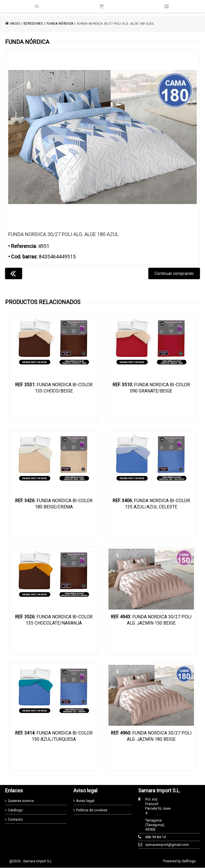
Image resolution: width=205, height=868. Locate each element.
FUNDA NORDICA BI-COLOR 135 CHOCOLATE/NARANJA (54, 620)
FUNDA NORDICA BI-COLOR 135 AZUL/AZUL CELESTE (151, 504)
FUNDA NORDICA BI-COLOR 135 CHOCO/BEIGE (54, 388)
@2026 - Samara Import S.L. (31, 861)
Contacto (15, 820)
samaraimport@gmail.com (158, 845)
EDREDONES (33, 24)
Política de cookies (92, 810)
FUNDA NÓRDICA (60, 24)
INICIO (12, 24)
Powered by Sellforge (179, 861)
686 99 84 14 (155, 837)
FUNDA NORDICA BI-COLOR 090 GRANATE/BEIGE (151, 388)
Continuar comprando (174, 273)
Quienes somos (21, 801)
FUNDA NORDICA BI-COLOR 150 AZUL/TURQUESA (54, 736)
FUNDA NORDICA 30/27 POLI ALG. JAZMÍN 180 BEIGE (151, 736)
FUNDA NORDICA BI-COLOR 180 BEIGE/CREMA (54, 504)
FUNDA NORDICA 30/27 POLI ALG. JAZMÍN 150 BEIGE (151, 620)
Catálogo (15, 810)
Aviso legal (85, 801)
